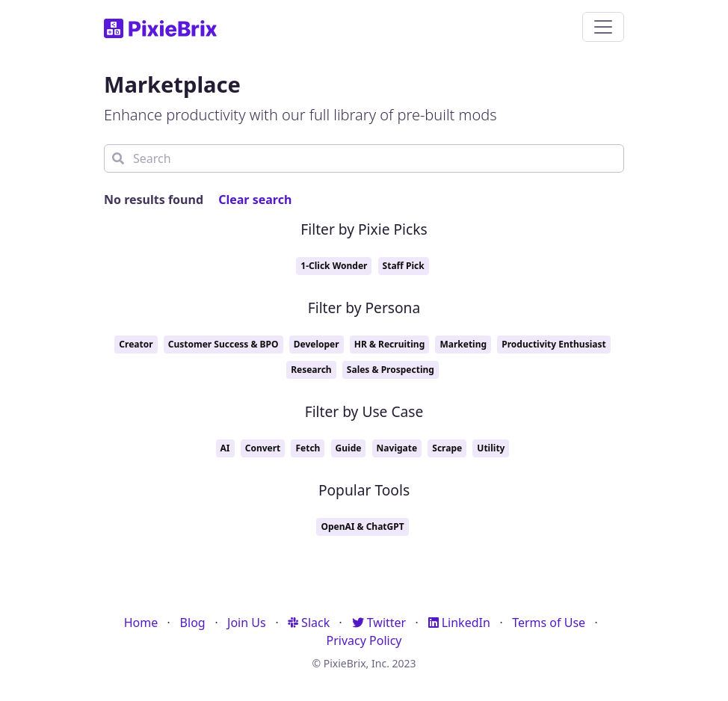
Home (141, 623)
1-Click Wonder (334, 266)
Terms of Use (549, 623)
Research (311, 370)
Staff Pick (404, 266)
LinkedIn (459, 623)
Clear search (255, 200)
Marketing (463, 344)
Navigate (397, 448)
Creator (136, 344)
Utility (491, 448)
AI (225, 448)
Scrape (447, 448)
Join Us (247, 623)
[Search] (364, 158)
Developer (317, 344)
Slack (309, 623)
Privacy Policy (364, 640)
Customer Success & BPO (223, 344)
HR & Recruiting (389, 344)
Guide (349, 448)
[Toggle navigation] (603, 27)
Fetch (308, 448)
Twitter (379, 623)
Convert (263, 448)
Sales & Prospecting (391, 370)
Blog (193, 623)
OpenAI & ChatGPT (362, 526)
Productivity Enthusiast (553, 344)
